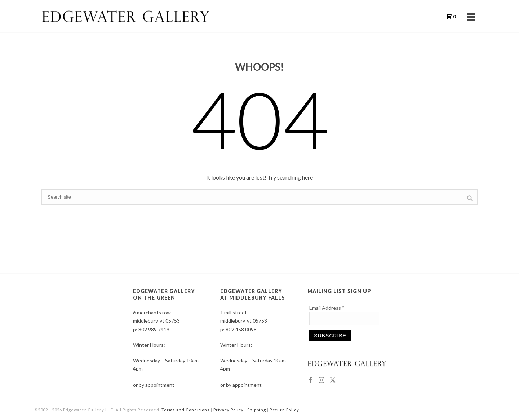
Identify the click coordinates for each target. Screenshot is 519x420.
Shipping (257, 410)
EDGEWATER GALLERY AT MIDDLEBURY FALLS (253, 294)
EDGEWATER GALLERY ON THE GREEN (164, 294)
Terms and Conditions (186, 410)
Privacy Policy (229, 410)
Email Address (327, 308)
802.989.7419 (154, 329)
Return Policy (284, 410)
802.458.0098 (241, 329)
